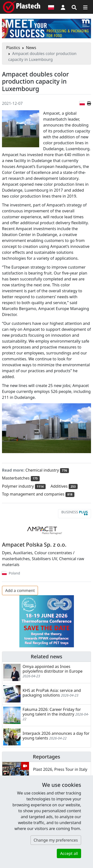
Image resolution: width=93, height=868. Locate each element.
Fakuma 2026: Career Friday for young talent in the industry (52, 712)
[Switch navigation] (85, 7)
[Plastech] (22, 7)
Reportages (47, 757)
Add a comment (20, 591)
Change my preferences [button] (56, 840)
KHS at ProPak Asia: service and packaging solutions (52, 693)
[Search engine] (74, 7)
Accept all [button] (69, 853)
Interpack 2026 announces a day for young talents (56, 736)
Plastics (13, 48)
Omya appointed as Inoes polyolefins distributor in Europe (53, 669)
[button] (63, 7)
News (31, 48)
